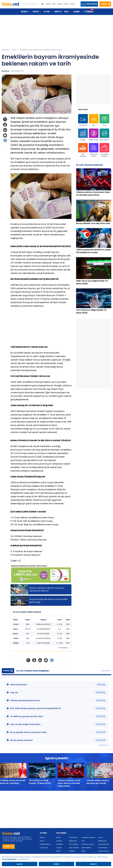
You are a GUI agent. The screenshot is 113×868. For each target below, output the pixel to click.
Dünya (100, 837)
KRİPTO (58, 12)
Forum (42, 841)
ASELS (15, 629)
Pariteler (72, 851)
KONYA (72, 4)
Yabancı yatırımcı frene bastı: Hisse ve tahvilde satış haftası (69, 783)
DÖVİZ (36, 12)
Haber (58, 851)
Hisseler (83, 135)
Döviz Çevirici (104, 135)
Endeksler (60, 844)
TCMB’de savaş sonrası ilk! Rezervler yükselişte (13, 782)
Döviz (104, 120)
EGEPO (66, 4)
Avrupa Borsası (104, 844)
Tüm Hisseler (63, 648)
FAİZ (66, 12)
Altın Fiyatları (74, 844)
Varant (59, 848)
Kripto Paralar (94, 135)
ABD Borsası (102, 841)
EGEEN (48, 4)
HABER (77, 12)
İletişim (42, 837)
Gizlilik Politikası (45, 844)
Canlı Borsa (83, 120)
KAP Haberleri (83, 150)
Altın (94, 120)
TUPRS (16, 638)
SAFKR (60, 4)
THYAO (16, 624)
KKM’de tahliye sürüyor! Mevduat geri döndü (98, 782)
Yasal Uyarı (44, 848)
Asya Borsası (103, 848)
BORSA (24, 12)
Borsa (58, 837)
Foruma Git (105, 671)
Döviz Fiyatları (74, 848)
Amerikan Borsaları (88, 837)
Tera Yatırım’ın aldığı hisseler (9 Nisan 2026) (40, 782)
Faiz (83, 841)
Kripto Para (73, 841)
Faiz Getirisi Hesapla (104, 150)
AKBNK (16, 643)
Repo (83, 851)
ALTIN (46, 12)
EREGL (15, 634)
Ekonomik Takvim (94, 150)
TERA (54, 4)
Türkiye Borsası (103, 851)
